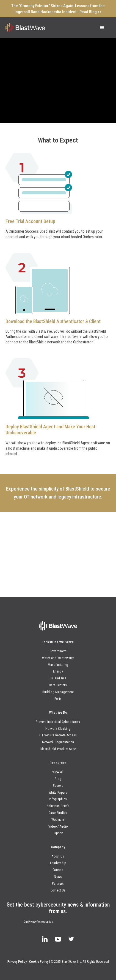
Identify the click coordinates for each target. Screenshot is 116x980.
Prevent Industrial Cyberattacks (58, 722)
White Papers (58, 793)
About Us (58, 856)
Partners (58, 884)
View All (58, 772)
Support (58, 833)
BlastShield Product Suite (58, 749)
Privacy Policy (36, 922)
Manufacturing (58, 665)
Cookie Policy (39, 962)
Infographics (58, 799)
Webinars (58, 820)
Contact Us (58, 890)
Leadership (58, 863)
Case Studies (58, 813)
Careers (58, 870)
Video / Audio (58, 827)
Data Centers (58, 685)
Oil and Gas (58, 678)
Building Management (58, 692)
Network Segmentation (58, 742)
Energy (58, 671)
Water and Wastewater (58, 658)
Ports (58, 699)
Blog (58, 779)
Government (58, 651)
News (58, 877)
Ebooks (58, 786)
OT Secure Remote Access (58, 735)
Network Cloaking (58, 729)
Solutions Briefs (58, 806)
